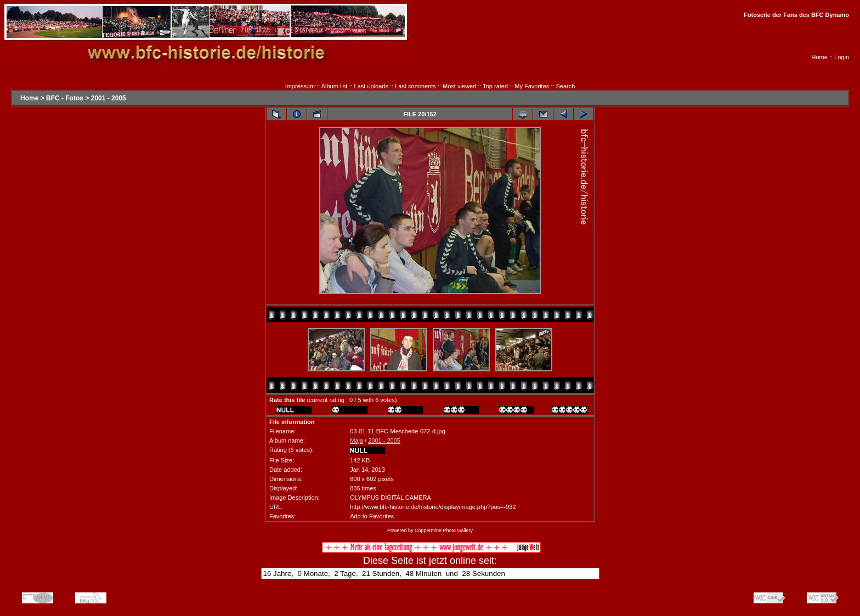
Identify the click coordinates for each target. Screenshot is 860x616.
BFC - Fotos (65, 98)
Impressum (300, 86)
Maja (357, 440)
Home (820, 57)
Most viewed (459, 86)
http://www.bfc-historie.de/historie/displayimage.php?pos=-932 (433, 507)
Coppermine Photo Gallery (444, 530)
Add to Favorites (372, 516)
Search (566, 86)
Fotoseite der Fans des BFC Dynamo (796, 15)
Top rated (495, 86)
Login (842, 57)
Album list (335, 86)
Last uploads (371, 86)
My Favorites (532, 86)
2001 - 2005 (109, 98)
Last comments (415, 86)
